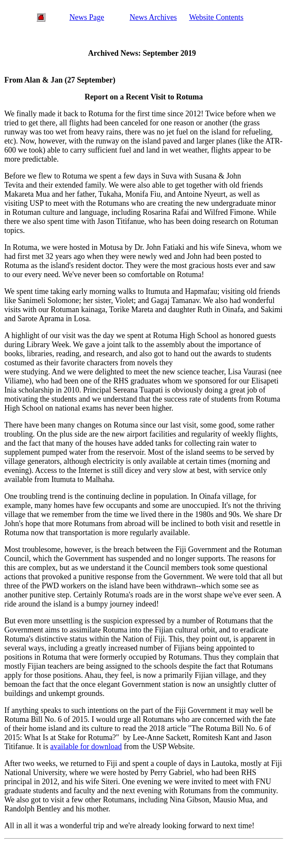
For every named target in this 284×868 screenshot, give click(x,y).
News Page (87, 17)
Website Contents (216, 17)
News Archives (153, 17)
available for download (86, 747)
